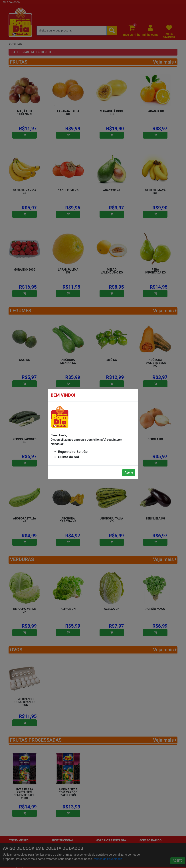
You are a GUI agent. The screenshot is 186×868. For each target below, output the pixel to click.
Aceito (129, 473)
